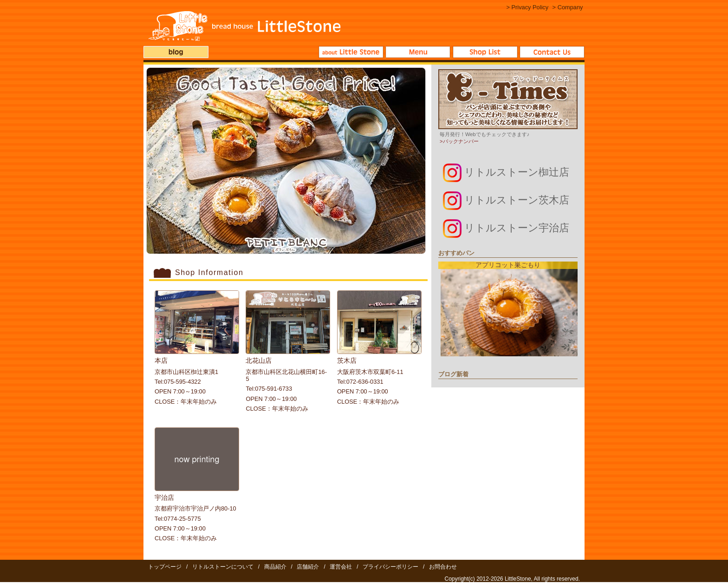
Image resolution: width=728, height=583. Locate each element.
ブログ (176, 52)
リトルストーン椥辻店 (506, 172)
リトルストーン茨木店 (506, 200)
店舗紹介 (485, 52)
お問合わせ (552, 52)
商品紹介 (418, 52)
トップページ (165, 567)
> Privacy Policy (527, 7)
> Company (568, 7)
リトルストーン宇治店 (506, 228)
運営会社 (341, 567)
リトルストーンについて (351, 52)
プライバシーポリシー (390, 567)
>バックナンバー (459, 141)
